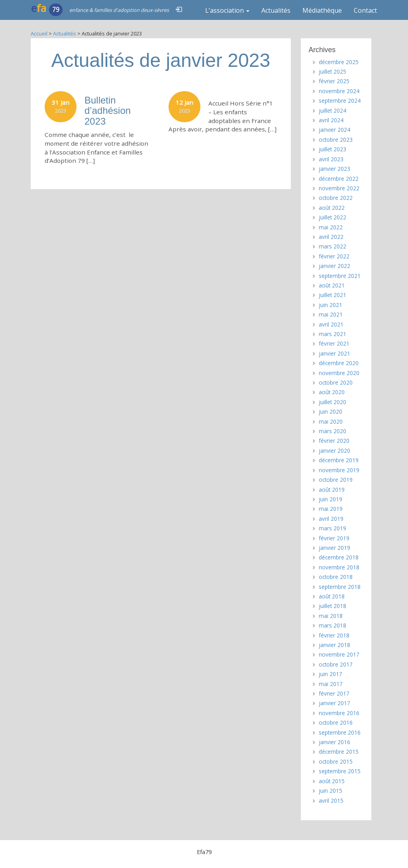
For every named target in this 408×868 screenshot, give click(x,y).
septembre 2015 (340, 771)
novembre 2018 (339, 567)
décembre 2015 (339, 752)
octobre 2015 (336, 761)
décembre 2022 (339, 179)
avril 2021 (331, 324)
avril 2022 (331, 237)
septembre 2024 (340, 101)
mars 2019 (332, 528)
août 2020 (332, 392)
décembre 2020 (339, 363)
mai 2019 (331, 509)
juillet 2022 (332, 217)
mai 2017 (331, 684)
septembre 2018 (340, 587)
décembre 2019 (339, 460)
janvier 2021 (334, 353)
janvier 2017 (334, 703)
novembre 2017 (339, 654)
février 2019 (334, 538)
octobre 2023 (336, 140)
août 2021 (332, 285)
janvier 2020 (334, 451)
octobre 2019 (336, 480)
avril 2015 (331, 801)
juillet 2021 (332, 295)
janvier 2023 (334, 169)
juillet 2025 (332, 71)
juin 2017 (331, 674)
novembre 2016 (339, 713)
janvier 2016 (334, 742)
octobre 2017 (336, 664)
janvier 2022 (334, 266)
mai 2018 (331, 616)
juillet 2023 (332, 149)
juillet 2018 (332, 606)
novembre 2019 (339, 470)
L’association (227, 10)
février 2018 (334, 635)
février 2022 (334, 256)
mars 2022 (332, 246)
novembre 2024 (339, 91)
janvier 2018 (334, 645)
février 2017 (334, 693)
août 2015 (332, 781)
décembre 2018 (339, 557)
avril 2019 (331, 519)
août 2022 (332, 208)
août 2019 (332, 490)
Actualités (276, 10)
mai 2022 (331, 227)
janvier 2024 (334, 130)
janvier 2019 (334, 548)
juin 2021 (331, 305)
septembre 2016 (340, 732)
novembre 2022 (339, 188)
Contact (365, 10)
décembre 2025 (339, 62)
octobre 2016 (336, 722)
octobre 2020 (336, 382)
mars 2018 (332, 625)
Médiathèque (322, 10)
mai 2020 (331, 421)
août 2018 (332, 596)
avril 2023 (331, 159)
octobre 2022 (336, 198)
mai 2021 (331, 314)
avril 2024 (331, 120)
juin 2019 (331, 499)
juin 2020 (331, 412)
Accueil (39, 33)
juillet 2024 (332, 110)
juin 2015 (331, 791)
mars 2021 (332, 334)
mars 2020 (332, 431)
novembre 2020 (339, 373)
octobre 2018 (336, 577)
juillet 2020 (332, 402)
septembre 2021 (340, 276)
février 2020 (334, 441)
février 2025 (334, 81)
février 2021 (334, 343)
